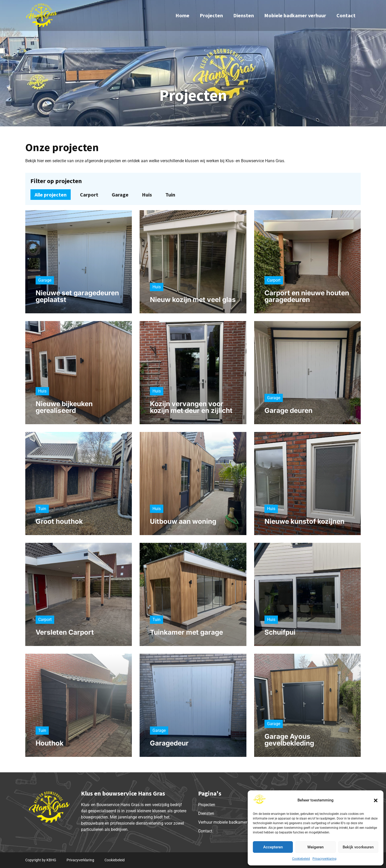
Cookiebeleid (301, 859)
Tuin (170, 195)
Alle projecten (51, 195)
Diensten (244, 15)
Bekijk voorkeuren (358, 847)
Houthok (50, 743)
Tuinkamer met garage (186, 632)
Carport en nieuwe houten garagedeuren (307, 296)
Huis (147, 195)
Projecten (211, 15)
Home (182, 15)
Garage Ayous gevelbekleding (289, 740)
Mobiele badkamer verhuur (295, 15)
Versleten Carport (65, 632)
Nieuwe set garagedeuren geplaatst (77, 296)
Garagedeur (169, 743)
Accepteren (273, 847)
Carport (89, 195)
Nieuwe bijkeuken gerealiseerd (64, 407)
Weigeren (315, 847)
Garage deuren (288, 410)
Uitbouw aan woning (183, 521)
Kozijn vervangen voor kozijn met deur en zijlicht (191, 407)
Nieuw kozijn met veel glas (193, 300)
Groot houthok (59, 521)
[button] (376, 800)
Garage (120, 195)
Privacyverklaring (324, 859)
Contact (346, 15)
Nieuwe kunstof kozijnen (304, 521)
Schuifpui (280, 632)
